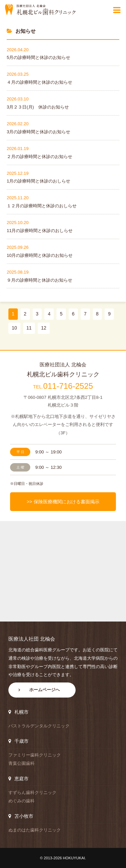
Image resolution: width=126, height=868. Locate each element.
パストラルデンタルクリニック (39, 726)
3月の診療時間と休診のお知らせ (38, 132)
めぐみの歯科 (22, 801)
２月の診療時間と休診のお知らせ (39, 157)
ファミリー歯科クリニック (35, 755)
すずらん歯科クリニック (32, 792)
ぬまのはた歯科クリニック (35, 830)
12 (44, 328)
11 (29, 328)
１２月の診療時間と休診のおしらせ (42, 206)
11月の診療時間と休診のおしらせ (40, 231)
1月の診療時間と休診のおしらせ (38, 181)
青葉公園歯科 (22, 763)
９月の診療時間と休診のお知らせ (39, 280)
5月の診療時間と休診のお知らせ (38, 57)
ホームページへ (45, 690)
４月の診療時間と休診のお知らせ (39, 82)
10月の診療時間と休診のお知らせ (40, 255)
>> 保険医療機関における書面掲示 (63, 502)
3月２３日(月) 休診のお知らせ (38, 107)
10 (14, 328)
